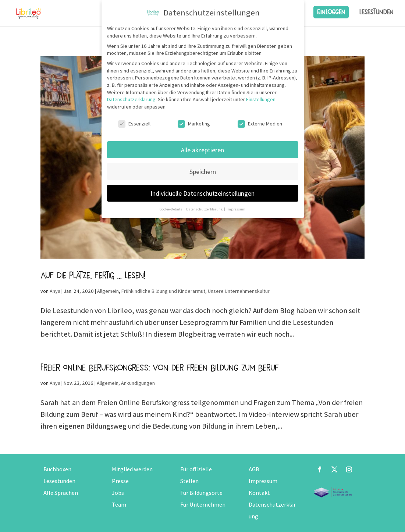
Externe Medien (260, 124)
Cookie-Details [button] (171, 209)
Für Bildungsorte (201, 493)
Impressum (263, 481)
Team (119, 505)
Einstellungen (261, 99)
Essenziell (134, 124)
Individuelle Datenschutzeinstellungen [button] (202, 193)
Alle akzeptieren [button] (202, 150)
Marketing (194, 124)
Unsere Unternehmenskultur (239, 291)
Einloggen (331, 12)
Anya (55, 291)
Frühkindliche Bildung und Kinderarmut (163, 291)
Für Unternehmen (203, 505)
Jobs (118, 493)
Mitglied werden (132, 469)
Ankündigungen (138, 383)
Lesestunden (376, 12)
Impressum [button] (236, 209)
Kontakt (259, 493)
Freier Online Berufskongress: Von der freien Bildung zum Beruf (160, 368)
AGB (254, 469)
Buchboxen (57, 469)
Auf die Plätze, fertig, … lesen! (93, 275)
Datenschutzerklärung (131, 99)
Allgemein (108, 291)
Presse (120, 481)
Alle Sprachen (61, 493)
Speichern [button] (203, 172)
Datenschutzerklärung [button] (205, 209)
